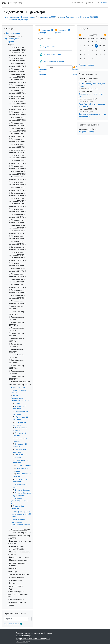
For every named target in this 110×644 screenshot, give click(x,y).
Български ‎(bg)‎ (16, 3)
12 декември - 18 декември (17, 20)
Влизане (103, 3)
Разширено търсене (12, 624)
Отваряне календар (86, 132)
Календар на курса (86, 65)
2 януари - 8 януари (22, 490)
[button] (22, 624)
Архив (33, 17)
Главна (17, 403)
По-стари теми (84, 117)
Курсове (24, 17)
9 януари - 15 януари (23, 493)
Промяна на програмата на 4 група (92, 114)
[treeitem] (18, 319)
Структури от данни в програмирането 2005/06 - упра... (21, 514)
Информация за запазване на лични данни (33, 639)
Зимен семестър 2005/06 (47, 17)
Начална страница (11, 17)
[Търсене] (16, 619)
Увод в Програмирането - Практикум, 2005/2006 (79, 17)
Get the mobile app (23, 642)
